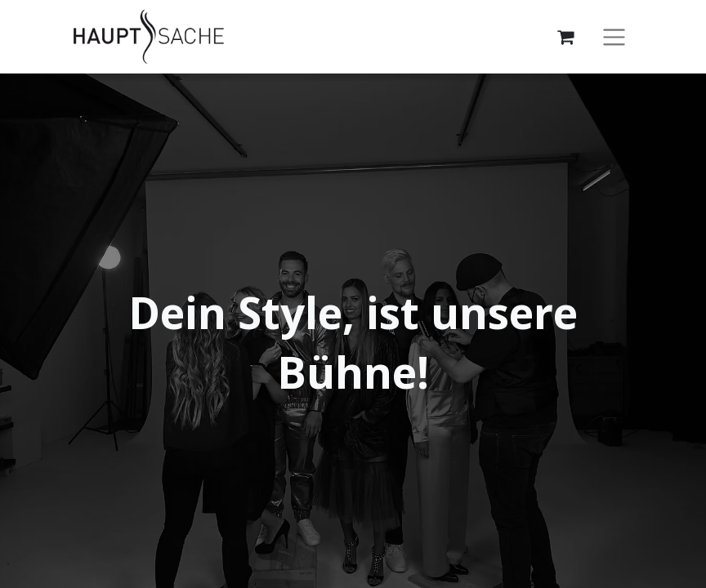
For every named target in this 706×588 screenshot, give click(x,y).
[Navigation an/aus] (614, 37)
